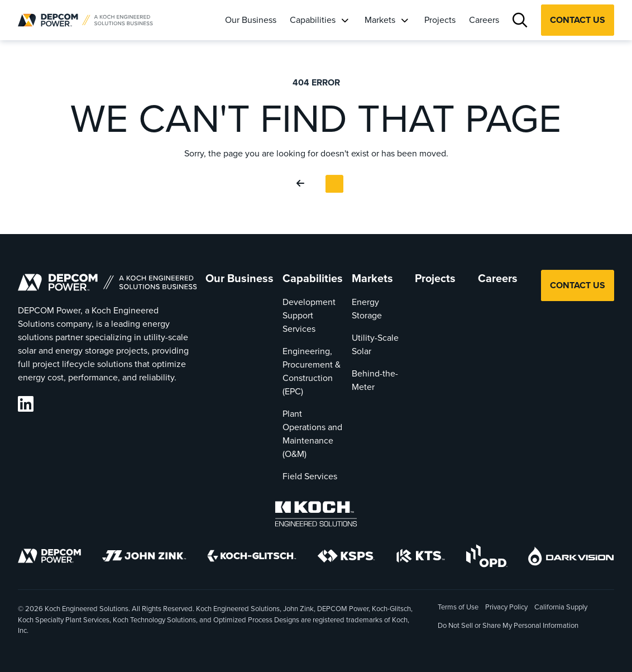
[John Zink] (144, 558)
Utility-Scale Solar (375, 344)
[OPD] (487, 558)
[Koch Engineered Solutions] (316, 516)
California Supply (561, 607)
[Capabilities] (344, 20)
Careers (484, 20)
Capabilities (313, 20)
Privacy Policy (506, 607)
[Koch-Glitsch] (252, 558)
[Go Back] (303, 184)
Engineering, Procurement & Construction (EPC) (312, 371)
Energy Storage (367, 309)
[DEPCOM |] (85, 20)
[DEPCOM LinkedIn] (26, 404)
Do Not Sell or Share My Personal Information (508, 626)
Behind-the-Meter (375, 380)
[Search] (520, 20)
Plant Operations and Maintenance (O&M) (312, 434)
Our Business (251, 20)
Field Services (310, 476)
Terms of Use (458, 607)
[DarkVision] (571, 558)
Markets (380, 20)
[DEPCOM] (49, 558)
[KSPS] (346, 558)
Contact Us (578, 20)
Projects (440, 20)
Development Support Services (309, 315)
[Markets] (404, 20)
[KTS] (421, 558)
